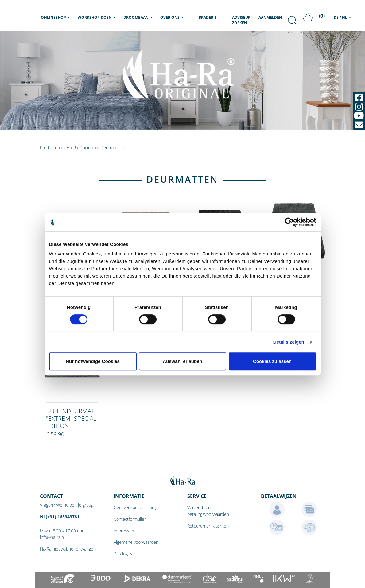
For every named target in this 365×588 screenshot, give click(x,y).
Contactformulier (130, 519)
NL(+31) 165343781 (60, 517)
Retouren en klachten (208, 526)
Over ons (170, 17)
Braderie (208, 17)
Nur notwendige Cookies (93, 361)
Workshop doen (95, 17)
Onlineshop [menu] (56, 17)
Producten (50, 148)
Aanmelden (270, 17)
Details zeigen (289, 342)
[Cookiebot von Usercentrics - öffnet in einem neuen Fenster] (289, 222)
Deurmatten (112, 148)
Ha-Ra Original (81, 148)
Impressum (124, 531)
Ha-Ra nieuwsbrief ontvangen (68, 549)
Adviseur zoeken (241, 20)
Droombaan (136, 17)
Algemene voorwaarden (136, 542)
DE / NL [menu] (341, 17)
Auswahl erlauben (182, 361)
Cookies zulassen (272, 361)
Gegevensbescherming (136, 507)
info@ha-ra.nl (52, 537)
